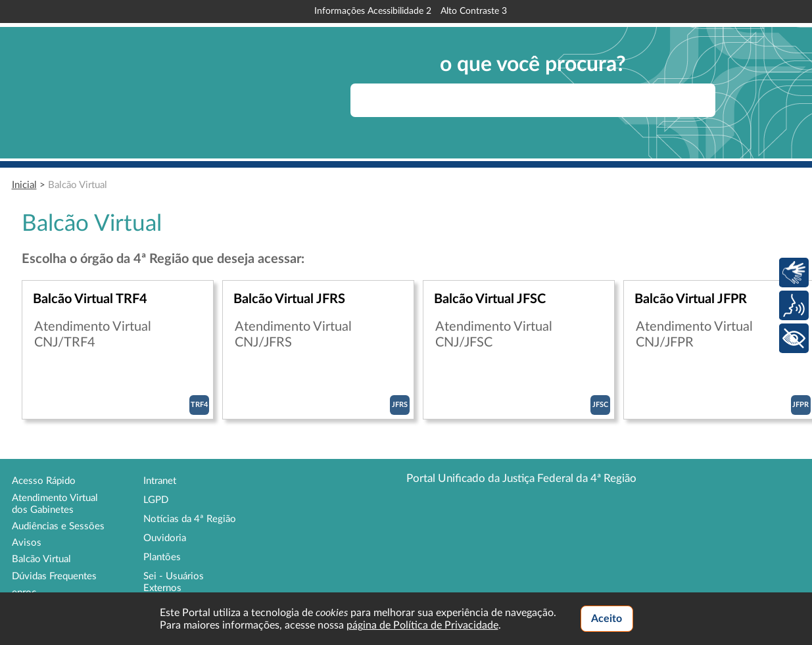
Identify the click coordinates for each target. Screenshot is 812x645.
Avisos (27, 543)
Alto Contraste (474, 11)
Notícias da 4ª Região (190, 519)
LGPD (156, 500)
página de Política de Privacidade (422, 625)
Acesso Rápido (44, 481)
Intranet (160, 481)
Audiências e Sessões (58, 526)
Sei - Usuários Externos (174, 582)
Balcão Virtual (78, 185)
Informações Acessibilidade (373, 11)
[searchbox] (533, 100)
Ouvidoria (165, 538)
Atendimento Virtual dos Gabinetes (55, 504)
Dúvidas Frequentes (54, 576)
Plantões (162, 557)
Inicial (24, 185)
